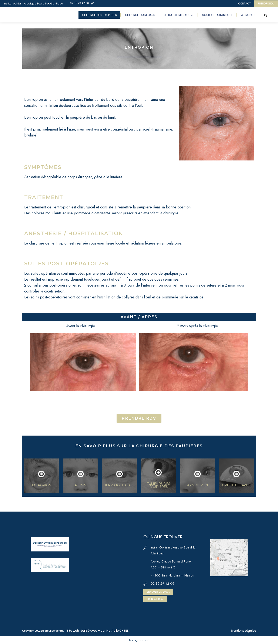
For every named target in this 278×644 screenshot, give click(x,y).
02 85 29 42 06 (82, 3)
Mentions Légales (244, 631)
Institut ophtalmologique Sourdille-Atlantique (33, 4)
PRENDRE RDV (266, 4)
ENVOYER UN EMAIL (158, 592)
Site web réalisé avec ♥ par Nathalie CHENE (98, 631)
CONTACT (244, 4)
